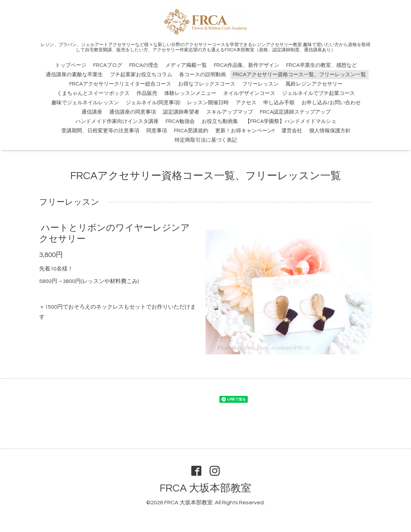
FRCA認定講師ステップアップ (295, 112)
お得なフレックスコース (207, 84)
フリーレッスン (260, 84)
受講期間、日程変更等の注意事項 (100, 131)
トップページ (71, 65)
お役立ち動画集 (220, 121)
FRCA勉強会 (180, 121)
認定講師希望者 (181, 112)
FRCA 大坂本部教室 (206, 488)
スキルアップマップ (230, 112)
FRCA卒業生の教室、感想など (322, 65)
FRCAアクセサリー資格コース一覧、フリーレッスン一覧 (299, 75)
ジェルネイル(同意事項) (153, 103)
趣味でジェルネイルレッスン (85, 103)
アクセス (246, 103)
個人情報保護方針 (330, 131)
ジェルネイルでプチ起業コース (318, 93)
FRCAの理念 (144, 65)
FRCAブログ (108, 65)
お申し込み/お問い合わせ (331, 103)
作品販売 (147, 93)
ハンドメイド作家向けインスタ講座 (117, 121)
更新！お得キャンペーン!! (245, 131)
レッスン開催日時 (208, 103)
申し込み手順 (279, 103)
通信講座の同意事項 (133, 112)
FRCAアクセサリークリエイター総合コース (120, 84)
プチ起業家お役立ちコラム (141, 75)
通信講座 (92, 112)
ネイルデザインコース (249, 93)
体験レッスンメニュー (190, 93)
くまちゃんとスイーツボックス (93, 93)
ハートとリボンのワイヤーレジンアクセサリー (115, 233)
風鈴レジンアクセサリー (314, 84)
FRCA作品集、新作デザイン (247, 65)
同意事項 (157, 131)
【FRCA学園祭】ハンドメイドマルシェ (291, 121)
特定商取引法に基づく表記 (206, 140)
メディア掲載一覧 (186, 65)
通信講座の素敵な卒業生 (74, 75)
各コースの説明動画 (203, 75)
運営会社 (292, 131)
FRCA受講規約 (191, 131)
